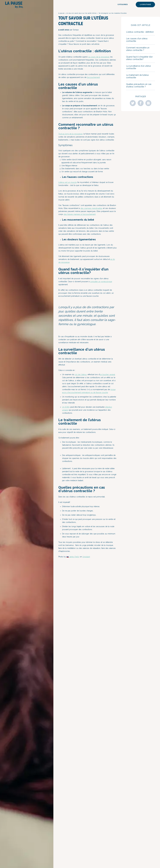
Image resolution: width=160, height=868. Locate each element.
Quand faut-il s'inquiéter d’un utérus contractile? (139, 58)
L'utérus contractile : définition (140, 32)
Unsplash (86, 557)
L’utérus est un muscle (67, 182)
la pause (61, 13)
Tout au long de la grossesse (70, 134)
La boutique (145, 4)
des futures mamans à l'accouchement (80, 214)
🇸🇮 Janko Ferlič (73, 557)
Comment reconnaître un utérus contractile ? (138, 49)
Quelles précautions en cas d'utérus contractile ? (139, 85)
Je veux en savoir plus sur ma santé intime (81, 13)
